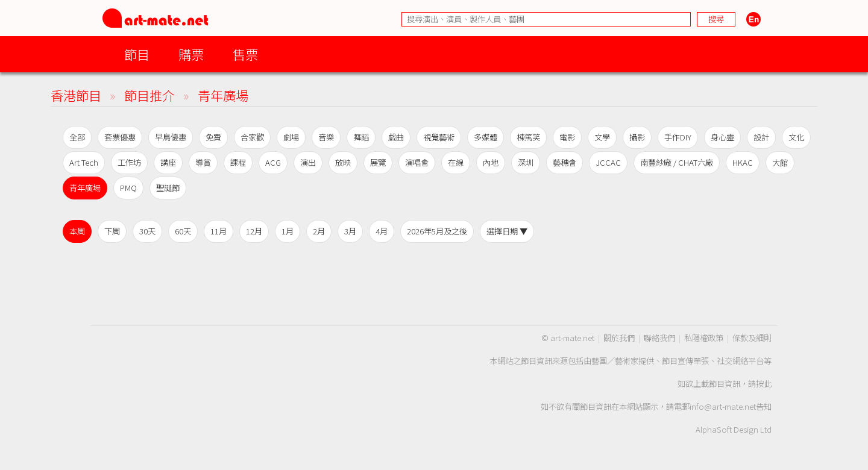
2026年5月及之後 (437, 231)
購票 (191, 54)
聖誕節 (168, 188)
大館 (780, 162)
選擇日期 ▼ (507, 231)
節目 (137, 54)
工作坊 (129, 162)
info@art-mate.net (723, 406)
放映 (343, 162)
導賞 (203, 162)
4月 (382, 231)
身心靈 (722, 137)
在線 (456, 162)
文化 (796, 137)
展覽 (378, 162)
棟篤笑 (528, 137)
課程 (238, 162)
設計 (761, 137)
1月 (288, 231)
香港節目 (76, 95)
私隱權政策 (704, 338)
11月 (219, 231)
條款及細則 (752, 338)
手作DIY (678, 137)
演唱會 (417, 162)
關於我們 (619, 338)
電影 (567, 137)
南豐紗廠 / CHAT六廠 (677, 162)
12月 (254, 231)
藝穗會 (565, 162)
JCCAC (608, 162)
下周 (112, 231)
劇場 (291, 137)
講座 (168, 162)
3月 (350, 231)
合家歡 (252, 137)
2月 (319, 231)
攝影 (637, 137)
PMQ (128, 188)
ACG (273, 162)
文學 (602, 137)
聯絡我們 (659, 338)
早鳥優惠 (171, 137)
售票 (245, 54)
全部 (77, 137)
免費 (213, 137)
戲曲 (396, 137)
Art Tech (84, 162)
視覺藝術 (439, 137)
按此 (764, 384)
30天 (147, 231)
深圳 (526, 162)
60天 (183, 231)
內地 (491, 162)
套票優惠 (120, 137)
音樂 (326, 137)
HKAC (743, 162)
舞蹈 (361, 137)
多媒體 (486, 137)
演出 (308, 162)
